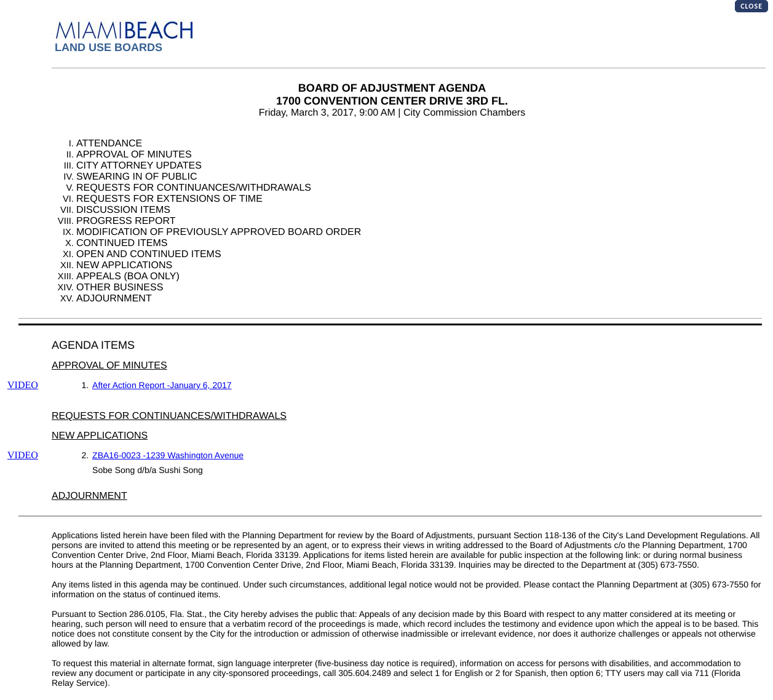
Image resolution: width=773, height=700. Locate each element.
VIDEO (23, 385)
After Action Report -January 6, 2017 (162, 385)
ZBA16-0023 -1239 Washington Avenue (168, 455)
